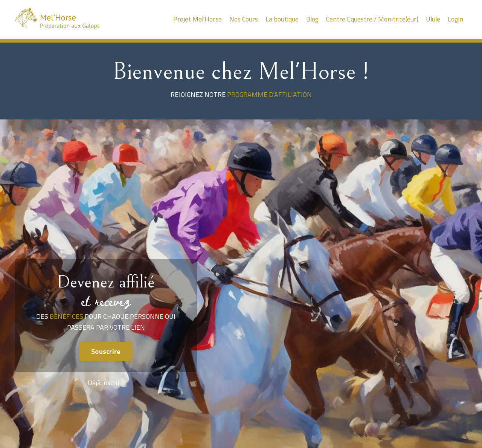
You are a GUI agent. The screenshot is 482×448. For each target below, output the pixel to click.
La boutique (281, 19)
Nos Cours (242, 19)
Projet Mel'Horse (195, 19)
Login (455, 19)
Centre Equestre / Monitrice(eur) (371, 19)
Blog (311, 19)
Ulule (433, 19)
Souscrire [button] (106, 351)
